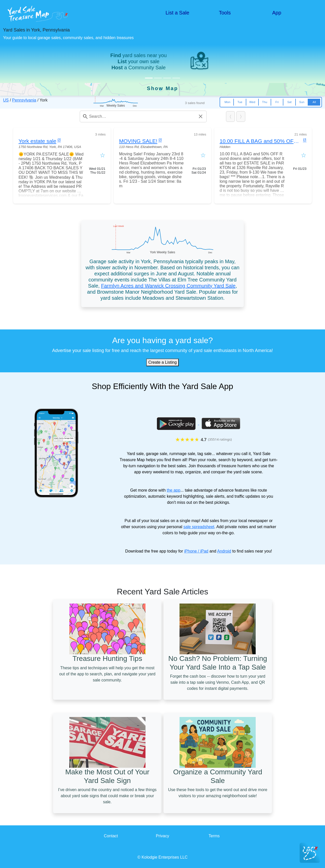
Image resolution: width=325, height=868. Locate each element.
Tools (225, 13)
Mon (227, 102)
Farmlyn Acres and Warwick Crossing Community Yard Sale (168, 286)
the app (174, 490)
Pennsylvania (24, 100)
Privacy (162, 836)
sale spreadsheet (199, 527)
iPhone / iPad (196, 551)
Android (224, 551)
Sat (289, 102)
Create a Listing (162, 362)
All (314, 102)
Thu (265, 102)
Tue (240, 102)
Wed (252, 102)
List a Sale (177, 13)
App (277, 13)
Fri (277, 102)
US (6, 100)
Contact (111, 836)
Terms (214, 836)
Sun (302, 102)
